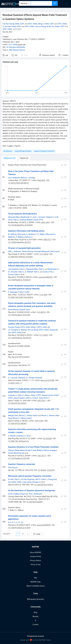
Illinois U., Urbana (48, 415)
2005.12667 (45, 222)
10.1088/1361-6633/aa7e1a (18, 441)
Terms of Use (36, 565)
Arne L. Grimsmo (39, 217)
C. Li (15, 522)
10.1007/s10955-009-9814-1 (18, 183)
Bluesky (35, 616)
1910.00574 (41, 312)
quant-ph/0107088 (47, 380)
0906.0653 (41, 180)
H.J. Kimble (30, 378)
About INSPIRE (35, 552)
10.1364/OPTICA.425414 (44, 485)
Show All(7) (17, 29)
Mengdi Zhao (13, 415)
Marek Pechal (25, 450)
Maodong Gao (19, 453)
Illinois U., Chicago (28, 178)
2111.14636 (13, 45)
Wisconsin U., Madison (27, 234)
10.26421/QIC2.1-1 (15, 383)
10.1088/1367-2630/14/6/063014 (21, 297)
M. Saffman (12, 234)
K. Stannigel (13, 292)
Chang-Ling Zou (48, 395)
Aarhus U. (28, 237)
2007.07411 (42, 401)
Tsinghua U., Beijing (19, 330)
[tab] (10, 158)
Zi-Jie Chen (7, 26)
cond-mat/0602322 (46, 277)
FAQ (35, 578)
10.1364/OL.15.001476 (46, 470)
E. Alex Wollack (37, 450)
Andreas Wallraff (26, 220)
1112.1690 (43, 295)
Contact (36, 624)
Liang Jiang (27, 482)
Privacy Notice (35, 561)
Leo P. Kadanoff (14, 178)
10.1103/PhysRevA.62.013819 (19, 528)
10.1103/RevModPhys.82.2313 (19, 242)
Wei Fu (38, 479)
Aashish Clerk (24, 310)
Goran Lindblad (14, 494)
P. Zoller (27, 292)
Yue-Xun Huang (8, 24)
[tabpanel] (35, 350)
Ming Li (41, 24)
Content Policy (35, 556)
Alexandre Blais (14, 217)
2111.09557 (44, 335)
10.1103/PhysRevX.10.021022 (19, 315)
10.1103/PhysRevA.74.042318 (19, 280)
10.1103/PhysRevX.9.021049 (19, 458)
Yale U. (16, 220)
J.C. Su (20, 522)
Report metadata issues (35, 586)
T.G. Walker (41, 234)
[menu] (65, 4)
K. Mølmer (20, 237)
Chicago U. (36, 482)
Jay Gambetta (13, 269)
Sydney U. (50, 217)
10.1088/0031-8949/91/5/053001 (20, 257)
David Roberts (13, 310)
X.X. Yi (10, 522)
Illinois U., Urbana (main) (28, 415)
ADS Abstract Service (17, 50)
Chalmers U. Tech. (24, 436)
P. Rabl (20, 292)
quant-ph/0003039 (44, 525)
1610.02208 (47, 439)
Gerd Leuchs (55, 251)
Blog (35, 612)
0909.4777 (47, 240)
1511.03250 (44, 254)
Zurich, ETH (38, 220)
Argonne (31, 479)
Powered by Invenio (35, 636)
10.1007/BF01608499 (35, 502)
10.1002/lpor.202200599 (16, 47)
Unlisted (21, 378)
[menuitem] (66, 4)
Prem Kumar (13, 468)
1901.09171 (42, 456)
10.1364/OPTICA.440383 (17, 424)
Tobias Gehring (27, 251)
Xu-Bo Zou (50, 26)
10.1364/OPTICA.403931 (17, 403)
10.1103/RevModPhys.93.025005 (20, 225)
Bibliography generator (35, 599)
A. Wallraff (29, 272)
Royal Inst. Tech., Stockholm (31, 494)
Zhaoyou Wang (14, 450)
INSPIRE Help (35, 582)
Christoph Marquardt (42, 251)
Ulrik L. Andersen (14, 251)
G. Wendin (12, 436)
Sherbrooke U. (26, 217)
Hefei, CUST (20, 24)
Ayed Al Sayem (19, 398)
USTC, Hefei (32, 24)
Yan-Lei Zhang (40, 26)
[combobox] (41, 3)
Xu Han (11, 479)
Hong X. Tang (38, 398)
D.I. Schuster (13, 272)
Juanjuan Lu (13, 395)
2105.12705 (39, 421)
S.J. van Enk (13, 378)
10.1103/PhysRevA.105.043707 (20, 338)
